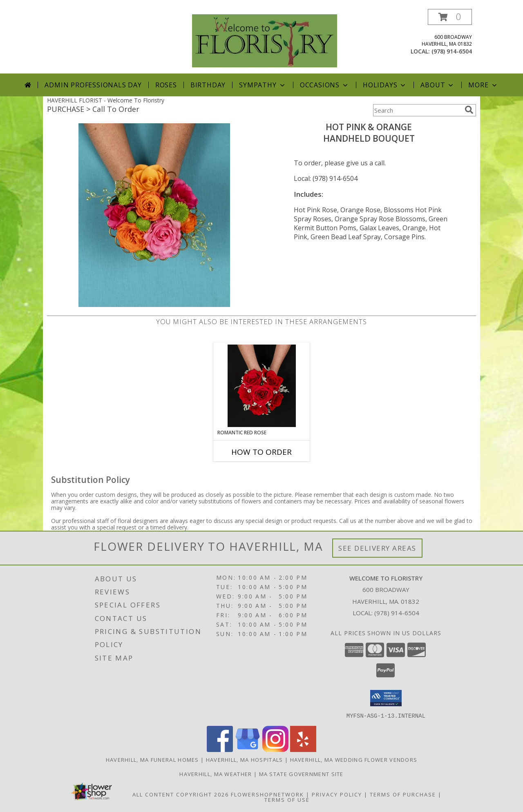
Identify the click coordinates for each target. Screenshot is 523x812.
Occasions (325, 85)
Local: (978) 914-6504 (326, 178)
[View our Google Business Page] (248, 749)
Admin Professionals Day (93, 85)
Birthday (208, 85)
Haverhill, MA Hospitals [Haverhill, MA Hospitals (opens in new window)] (245, 759)
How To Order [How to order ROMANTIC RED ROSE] (261, 452)
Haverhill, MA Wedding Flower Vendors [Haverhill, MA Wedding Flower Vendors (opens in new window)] (354, 759)
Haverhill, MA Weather (216, 774)
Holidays (385, 85)
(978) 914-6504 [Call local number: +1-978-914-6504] (452, 51)
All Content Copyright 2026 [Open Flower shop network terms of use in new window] (181, 794)
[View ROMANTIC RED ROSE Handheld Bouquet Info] (262, 386)
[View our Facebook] (220, 749)
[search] (469, 110)
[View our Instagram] (275, 749)
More (483, 85)
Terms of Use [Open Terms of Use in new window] (287, 799)
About (438, 85)
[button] (450, 17)
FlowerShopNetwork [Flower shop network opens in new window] (267, 794)
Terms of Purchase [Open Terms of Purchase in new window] (403, 794)
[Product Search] (417, 110)
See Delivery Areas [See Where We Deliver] (377, 548)
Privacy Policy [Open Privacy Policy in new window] (337, 794)
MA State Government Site (301, 774)
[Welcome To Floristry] (265, 40)
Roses (166, 85)
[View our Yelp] (303, 749)
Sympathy (263, 85)
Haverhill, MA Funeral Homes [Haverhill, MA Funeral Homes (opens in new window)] (152, 759)
